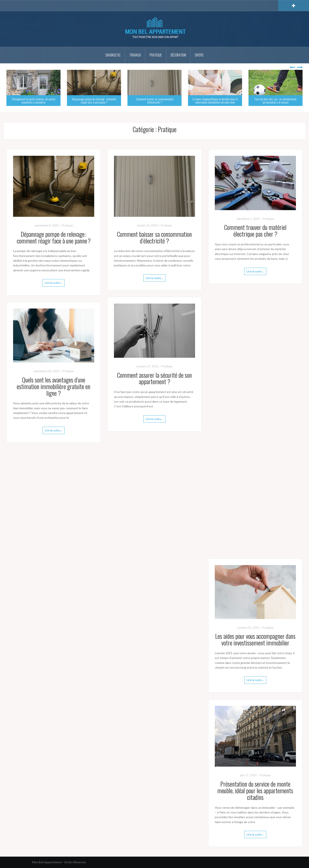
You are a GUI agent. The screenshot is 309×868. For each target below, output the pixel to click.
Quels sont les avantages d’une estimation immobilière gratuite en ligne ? (54, 386)
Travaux (135, 55)
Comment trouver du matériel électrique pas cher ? (255, 231)
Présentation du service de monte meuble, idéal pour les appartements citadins (255, 791)
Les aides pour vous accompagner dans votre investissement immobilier (255, 639)
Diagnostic (113, 55)
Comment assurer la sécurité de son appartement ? (154, 378)
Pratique (156, 55)
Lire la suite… (54, 283)
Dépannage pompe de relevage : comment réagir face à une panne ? (94, 101)
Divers (199, 55)
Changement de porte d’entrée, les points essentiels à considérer (34, 101)
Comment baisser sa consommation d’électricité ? (155, 101)
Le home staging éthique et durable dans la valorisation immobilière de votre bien (215, 101)
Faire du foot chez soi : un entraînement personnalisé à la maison (276, 101)
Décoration (178, 55)
